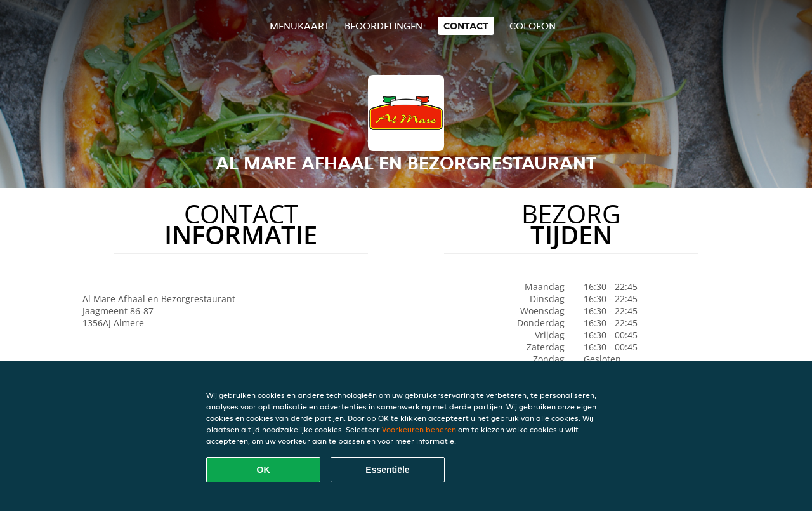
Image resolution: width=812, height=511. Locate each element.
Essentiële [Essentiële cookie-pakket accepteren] (387, 470)
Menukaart (299, 26)
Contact (466, 26)
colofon (533, 26)
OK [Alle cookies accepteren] (264, 470)
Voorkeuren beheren (419, 429)
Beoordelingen (383, 26)
